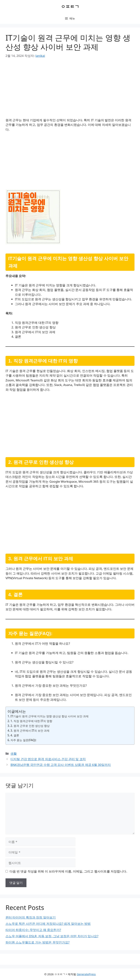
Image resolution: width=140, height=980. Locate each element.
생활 (14, 754)
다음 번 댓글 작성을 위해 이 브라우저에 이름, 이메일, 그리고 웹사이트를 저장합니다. (68, 871)
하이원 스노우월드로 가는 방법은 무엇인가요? (37, 942)
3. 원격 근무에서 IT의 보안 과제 (30, 731)
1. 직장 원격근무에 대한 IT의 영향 (31, 721)
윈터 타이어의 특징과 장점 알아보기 (31, 917)
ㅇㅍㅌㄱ (70, 6)
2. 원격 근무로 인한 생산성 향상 (30, 726)
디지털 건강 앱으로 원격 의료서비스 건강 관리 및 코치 (48, 759)
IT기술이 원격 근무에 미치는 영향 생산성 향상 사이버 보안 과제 (50, 716)
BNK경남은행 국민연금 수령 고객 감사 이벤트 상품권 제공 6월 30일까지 (61, 765)
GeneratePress (86, 974)
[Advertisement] (70, 91)
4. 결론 (15, 735)
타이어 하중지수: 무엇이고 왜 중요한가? (33, 930)
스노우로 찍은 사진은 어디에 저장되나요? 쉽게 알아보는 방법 (48, 924)
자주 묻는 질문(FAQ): (23, 740)
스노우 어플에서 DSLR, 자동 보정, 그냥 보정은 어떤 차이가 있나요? (52, 936)
